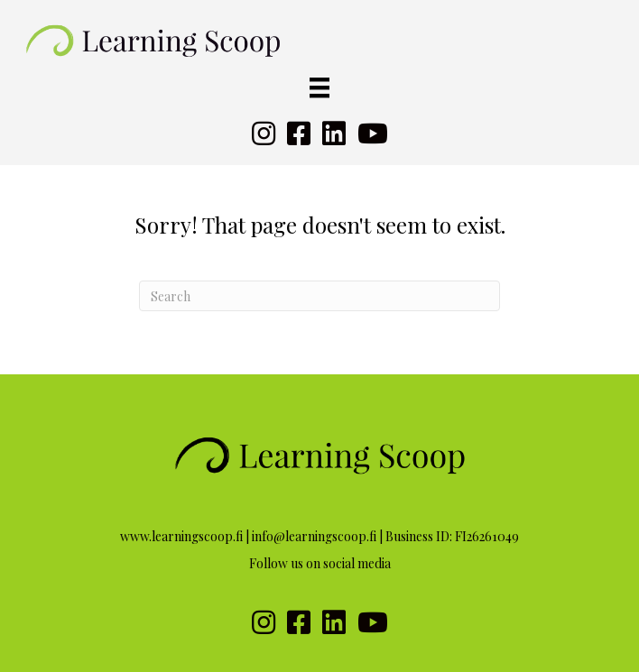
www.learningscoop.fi (181, 536)
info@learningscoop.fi (314, 536)
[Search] (319, 296)
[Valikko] (319, 88)
